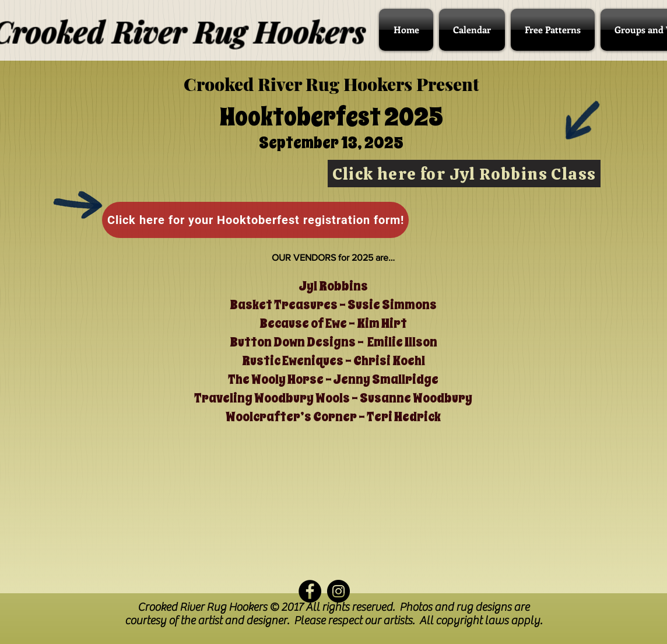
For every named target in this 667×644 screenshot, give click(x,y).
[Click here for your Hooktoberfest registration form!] (255, 220)
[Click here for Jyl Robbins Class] (464, 174)
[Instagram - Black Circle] (338, 591)
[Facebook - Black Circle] (310, 591)
